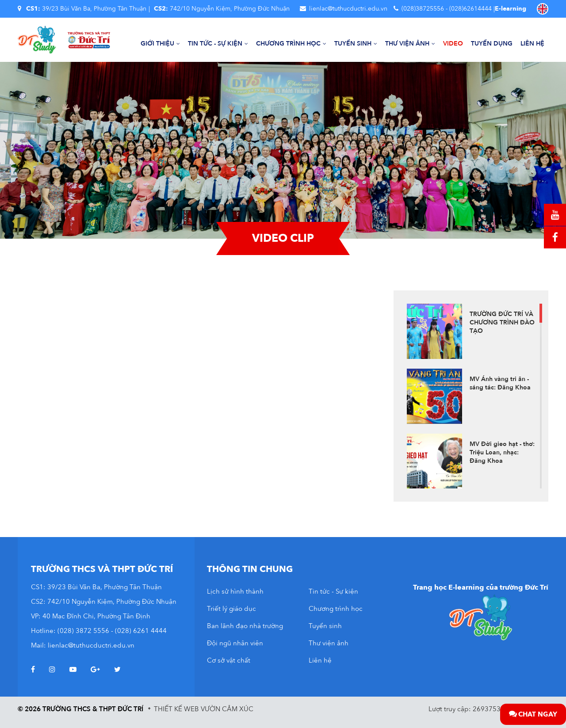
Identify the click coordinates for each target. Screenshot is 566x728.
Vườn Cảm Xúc (227, 709)
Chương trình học (291, 44)
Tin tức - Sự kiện (218, 44)
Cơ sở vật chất (229, 660)
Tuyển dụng (492, 44)
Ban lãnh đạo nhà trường (245, 626)
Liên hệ (532, 44)
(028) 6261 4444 (141, 631)
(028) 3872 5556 (83, 631)
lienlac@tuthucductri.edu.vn (348, 9)
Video (453, 44)
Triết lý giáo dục (231, 609)
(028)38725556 (423, 9)
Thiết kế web (176, 709)
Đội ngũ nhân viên (235, 643)
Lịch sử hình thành (235, 591)
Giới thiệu (160, 44)
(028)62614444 (470, 9)
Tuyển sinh (356, 44)
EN (543, 9)
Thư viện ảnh (410, 44)
